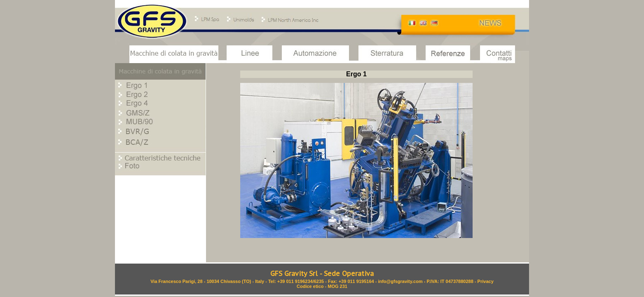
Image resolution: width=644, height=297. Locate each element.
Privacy (486, 281)
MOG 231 (337, 286)
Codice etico (310, 286)
